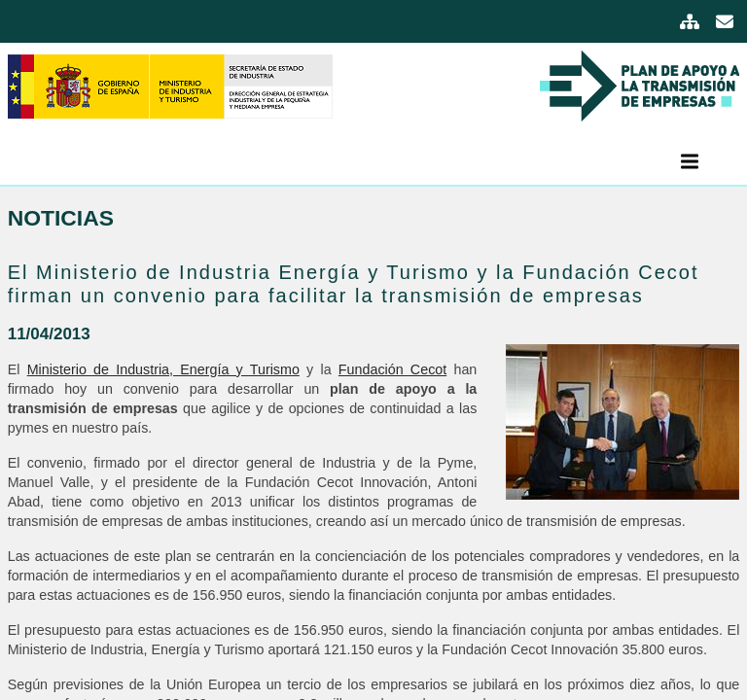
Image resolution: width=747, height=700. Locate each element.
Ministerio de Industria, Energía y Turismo (163, 369)
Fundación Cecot (392, 369)
